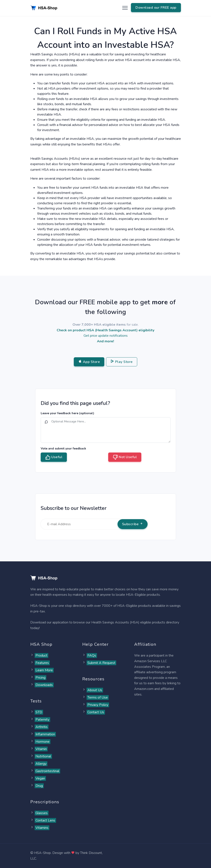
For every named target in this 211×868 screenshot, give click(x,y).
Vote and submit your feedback (63, 448)
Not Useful (125, 457)
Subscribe (133, 524)
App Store (89, 362)
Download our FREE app (156, 8)
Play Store (122, 362)
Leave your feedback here (67, 413)
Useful (54, 457)
